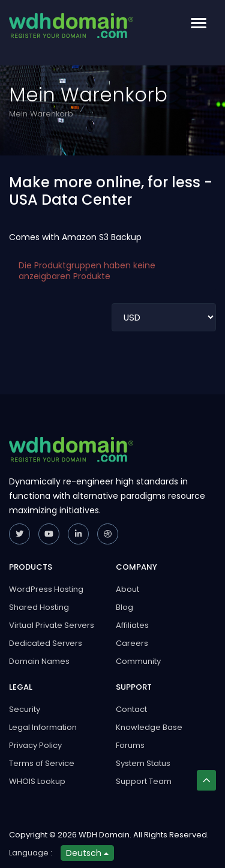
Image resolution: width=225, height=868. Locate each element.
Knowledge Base (149, 727)
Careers (132, 643)
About (127, 589)
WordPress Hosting (46, 589)
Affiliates (132, 625)
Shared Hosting (39, 607)
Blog (124, 607)
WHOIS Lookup (37, 781)
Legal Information (43, 727)
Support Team (144, 781)
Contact (131, 709)
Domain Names (39, 661)
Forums (130, 745)
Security (25, 709)
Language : (31, 853)
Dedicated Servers (46, 643)
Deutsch (87, 853)
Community (138, 661)
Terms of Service (42, 763)
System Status (143, 763)
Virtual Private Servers (52, 625)
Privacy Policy (35, 745)
